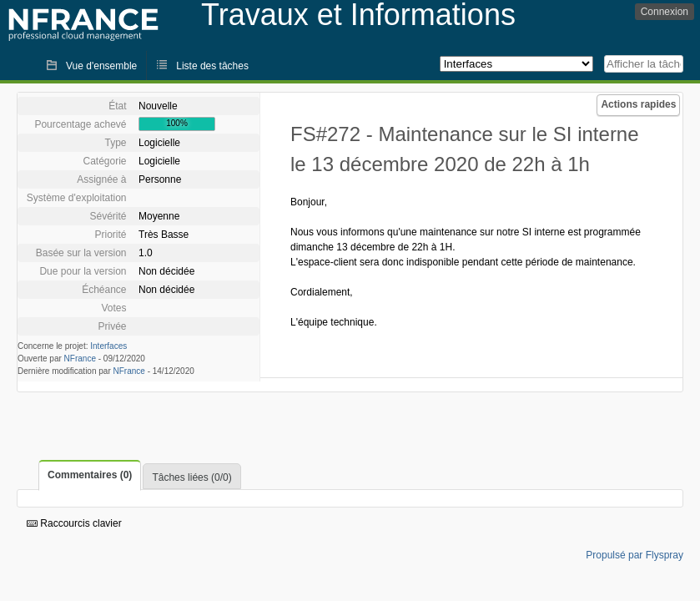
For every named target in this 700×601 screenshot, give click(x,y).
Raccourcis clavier (74, 523)
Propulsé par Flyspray (635, 555)
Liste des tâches (212, 66)
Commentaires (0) (90, 475)
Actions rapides (638, 104)
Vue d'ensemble (101, 66)
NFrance (80, 359)
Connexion (665, 12)
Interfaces (108, 346)
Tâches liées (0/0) (191, 477)
